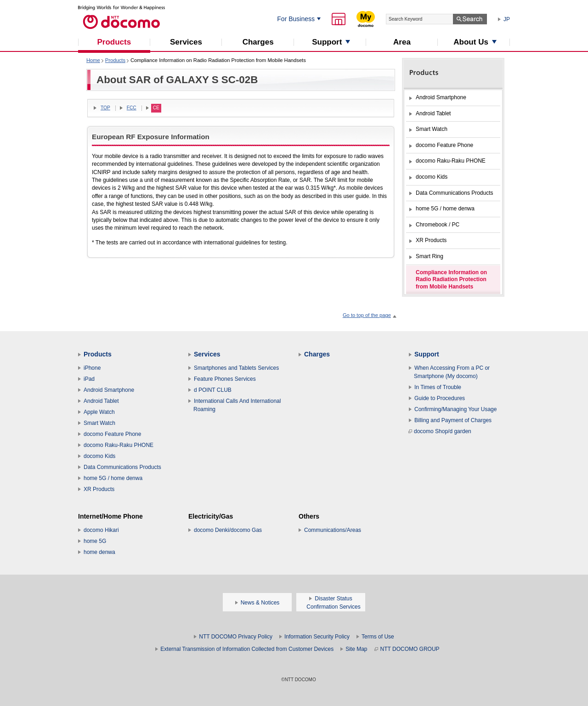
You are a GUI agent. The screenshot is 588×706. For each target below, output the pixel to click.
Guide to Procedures (440, 398)
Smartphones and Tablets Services (236, 368)
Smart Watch (99, 423)
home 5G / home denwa (113, 478)
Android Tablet (101, 401)
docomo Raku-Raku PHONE (119, 445)
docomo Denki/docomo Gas (228, 530)
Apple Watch (99, 412)
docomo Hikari (101, 530)
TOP (105, 108)
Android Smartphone (109, 390)
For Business (296, 19)
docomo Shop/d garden (440, 431)
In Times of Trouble (438, 387)
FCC (132, 108)
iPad (89, 379)
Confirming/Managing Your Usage (455, 409)
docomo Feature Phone (112, 434)
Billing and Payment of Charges (453, 420)
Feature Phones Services (225, 379)
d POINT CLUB (213, 390)
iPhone (92, 368)
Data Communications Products (122, 467)
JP (507, 19)
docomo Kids (99, 456)
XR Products (99, 489)
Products (115, 60)
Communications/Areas (333, 530)
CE (156, 108)
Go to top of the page (367, 315)
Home (93, 60)
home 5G (95, 541)
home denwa (99, 552)
